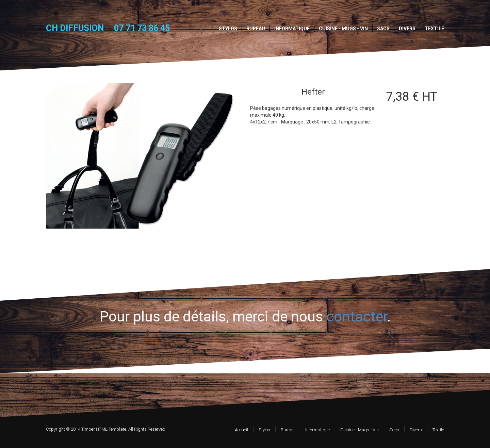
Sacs (383, 29)
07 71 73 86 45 (142, 28)
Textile (434, 29)
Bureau (256, 29)
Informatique (292, 29)
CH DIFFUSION (75, 28)
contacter (357, 317)
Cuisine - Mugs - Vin (343, 29)
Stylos (228, 29)
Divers (407, 29)
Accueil (241, 430)
